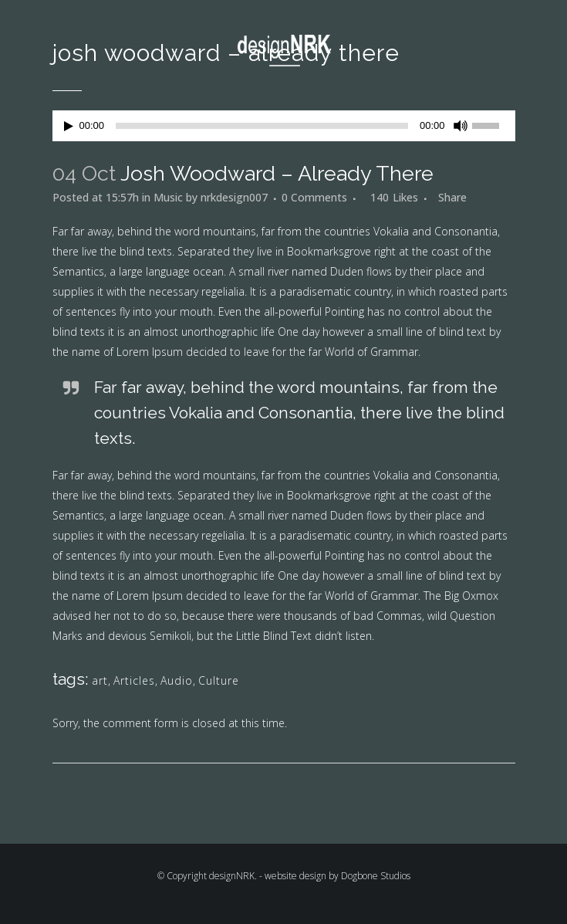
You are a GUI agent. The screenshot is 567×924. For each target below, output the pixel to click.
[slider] (262, 126)
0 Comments (314, 197)
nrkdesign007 (234, 197)
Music (168, 197)
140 (394, 198)
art (100, 680)
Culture (219, 680)
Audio (177, 680)
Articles (134, 680)
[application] (284, 126)
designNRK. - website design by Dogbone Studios (310, 876)
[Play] (69, 126)
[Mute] (461, 126)
